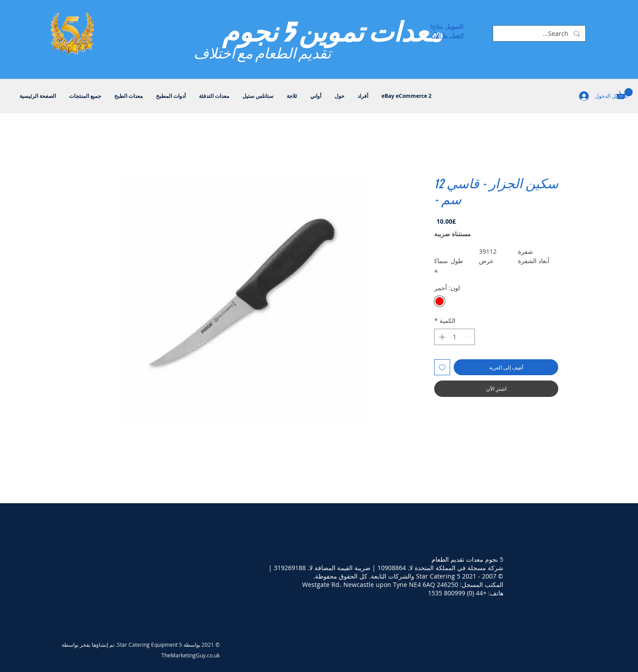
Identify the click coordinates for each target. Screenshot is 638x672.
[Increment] (441, 337)
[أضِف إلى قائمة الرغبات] (442, 367)
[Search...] (540, 34)
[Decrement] (468, 337)
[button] (624, 94)
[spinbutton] (455, 337)
